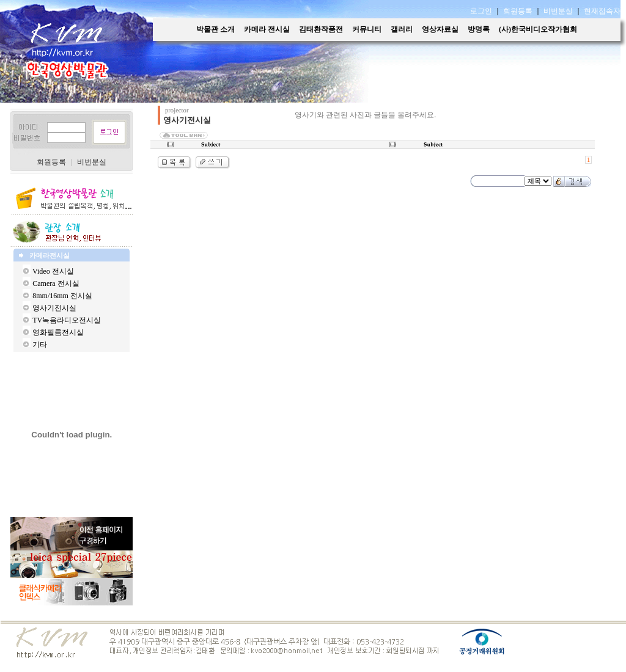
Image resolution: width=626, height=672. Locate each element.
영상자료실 (440, 29)
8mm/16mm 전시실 (62, 296)
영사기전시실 (54, 308)
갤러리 (402, 29)
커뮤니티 (367, 29)
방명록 (479, 29)
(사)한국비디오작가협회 (538, 29)
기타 (40, 345)
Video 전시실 (53, 271)
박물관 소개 (215, 29)
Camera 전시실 (56, 283)
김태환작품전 (321, 29)
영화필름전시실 (58, 332)
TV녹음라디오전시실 (67, 320)
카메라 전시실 (267, 29)
